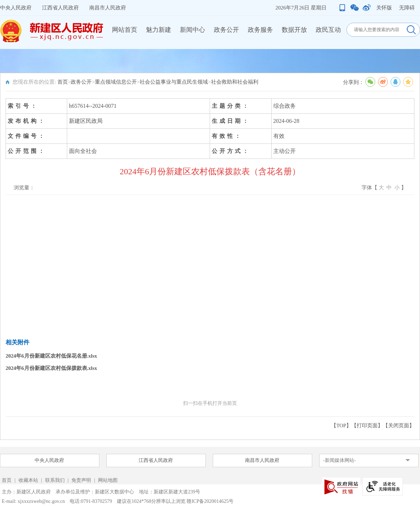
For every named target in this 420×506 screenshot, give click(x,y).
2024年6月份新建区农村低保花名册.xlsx (51, 356)
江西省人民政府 (60, 8)
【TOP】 (341, 426)
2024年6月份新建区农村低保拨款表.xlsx (51, 368)
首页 (63, 82)
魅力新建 (159, 30)
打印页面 (367, 426)
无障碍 (407, 8)
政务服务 (260, 30)
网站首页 (125, 30)
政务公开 (226, 30)
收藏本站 (29, 480)
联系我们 (55, 480)
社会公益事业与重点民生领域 (174, 82)
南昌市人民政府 (108, 8)
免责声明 (82, 480)
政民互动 (328, 30)
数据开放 (294, 30)
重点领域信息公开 (116, 82)
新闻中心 (192, 30)
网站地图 (108, 480)
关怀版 (384, 8)
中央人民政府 (16, 8)
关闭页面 (399, 426)
